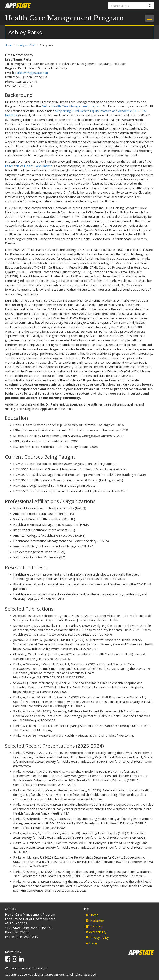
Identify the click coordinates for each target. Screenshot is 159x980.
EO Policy (94, 926)
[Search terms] (127, 6)
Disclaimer (95, 921)
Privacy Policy (97, 937)
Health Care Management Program (64, 18)
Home (9, 45)
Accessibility (96, 932)
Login (91, 943)
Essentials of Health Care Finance (29, 166)
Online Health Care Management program (71, 106)
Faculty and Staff (26, 45)
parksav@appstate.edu (31, 73)
